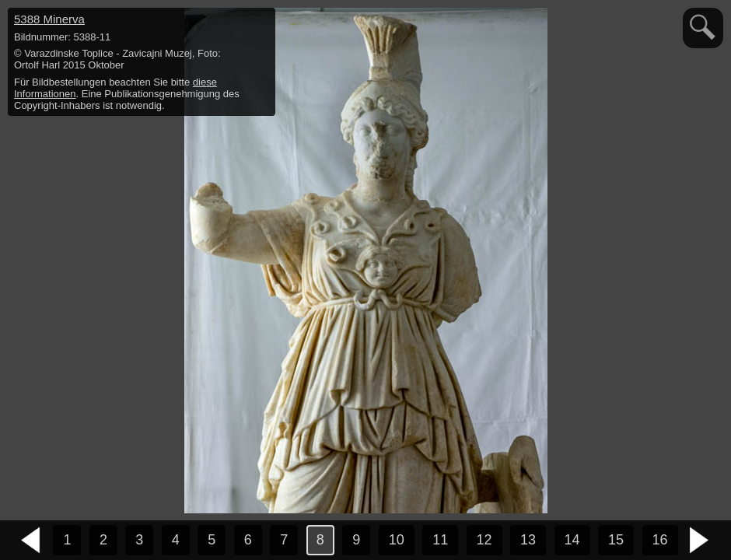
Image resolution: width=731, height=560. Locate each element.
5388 (49, 19)
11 (440, 540)
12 (484, 540)
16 (660, 540)
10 (397, 540)
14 (572, 540)
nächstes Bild (700, 541)
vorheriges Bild (31, 541)
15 (616, 540)
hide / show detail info (261, 22)
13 (528, 540)
